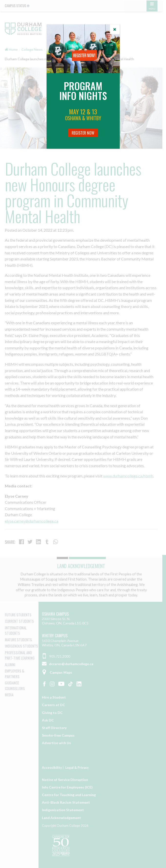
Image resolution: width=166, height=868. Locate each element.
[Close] (115, 29)
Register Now (83, 133)
